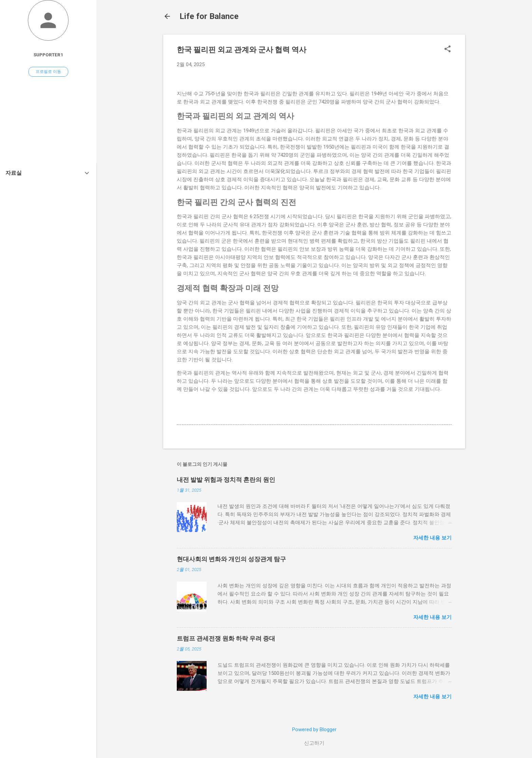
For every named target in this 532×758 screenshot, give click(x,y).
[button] (448, 50)
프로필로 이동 (48, 72)
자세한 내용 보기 (432, 538)
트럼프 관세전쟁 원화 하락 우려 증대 (226, 638)
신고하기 (314, 743)
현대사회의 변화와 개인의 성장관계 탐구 (231, 559)
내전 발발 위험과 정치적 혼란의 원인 (226, 480)
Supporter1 (48, 55)
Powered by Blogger (314, 729)
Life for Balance (209, 16)
